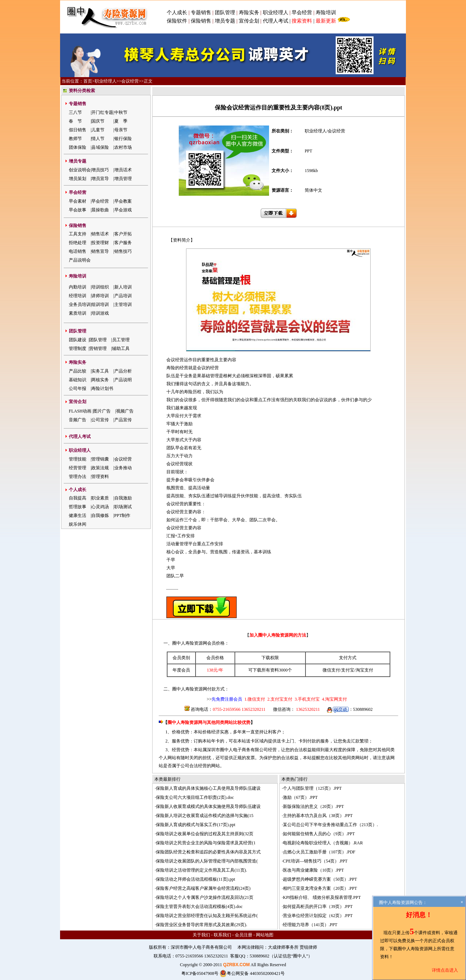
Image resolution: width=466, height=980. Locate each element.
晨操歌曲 (100, 210)
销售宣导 (100, 251)
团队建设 (78, 340)
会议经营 (130, 81)
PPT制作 (123, 515)
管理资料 (100, 477)
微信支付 (331, 670)
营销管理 (98, 348)
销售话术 (100, 234)
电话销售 (78, 251)
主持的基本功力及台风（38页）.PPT (318, 816)
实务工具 (100, 371)
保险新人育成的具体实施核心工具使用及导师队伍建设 (208, 788)
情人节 (98, 139)
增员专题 (225, 21)
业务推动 (123, 468)
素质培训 (78, 313)
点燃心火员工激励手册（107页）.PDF (319, 852)
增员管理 (123, 179)
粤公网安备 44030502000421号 (252, 973)
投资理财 (100, 243)
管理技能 (78, 459)
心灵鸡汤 (100, 507)
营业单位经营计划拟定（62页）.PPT (318, 916)
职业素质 (100, 498)
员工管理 (121, 340)
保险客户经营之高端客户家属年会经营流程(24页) (203, 888)
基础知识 (78, 380)
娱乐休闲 (78, 524)
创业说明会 (80, 170)
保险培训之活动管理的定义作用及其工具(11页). (202, 870)
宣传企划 (249, 21)
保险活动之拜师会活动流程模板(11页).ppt (196, 879)
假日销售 (78, 130)
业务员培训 (80, 304)
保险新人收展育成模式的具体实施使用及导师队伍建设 (208, 806)
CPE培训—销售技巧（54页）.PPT (315, 861)
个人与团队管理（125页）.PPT (312, 788)
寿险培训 (326, 13)
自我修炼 (100, 515)
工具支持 (78, 234)
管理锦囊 (100, 459)
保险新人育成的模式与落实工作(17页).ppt (196, 825)
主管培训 (123, 304)
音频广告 (78, 420)
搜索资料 (302, 21)
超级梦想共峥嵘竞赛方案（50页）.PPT (320, 879)
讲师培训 (100, 296)
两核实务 (100, 380)
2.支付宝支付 (279, 699)
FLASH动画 (80, 411)
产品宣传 (123, 420)
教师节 (75, 139)
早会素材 (78, 201)
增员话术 (123, 170)
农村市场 (123, 147)
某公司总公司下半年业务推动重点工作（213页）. (330, 825)
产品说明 (123, 380)
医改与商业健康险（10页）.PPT (313, 870)
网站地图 (265, 935)
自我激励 (123, 498)
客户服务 (123, 243)
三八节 (75, 112)
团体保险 (78, 147)
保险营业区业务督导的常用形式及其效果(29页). (202, 925)
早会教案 (123, 201)
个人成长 (177, 13)
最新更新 (326, 21)
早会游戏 (123, 210)
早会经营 (302, 13)
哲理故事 (78, 507)
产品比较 (78, 371)
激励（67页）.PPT (300, 797)
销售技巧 (123, 251)
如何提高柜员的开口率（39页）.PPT (318, 907)
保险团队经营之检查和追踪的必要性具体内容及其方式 (208, 852)
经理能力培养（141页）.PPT (310, 925)
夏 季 (121, 121)
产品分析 (123, 371)
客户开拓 (123, 234)
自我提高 (78, 498)
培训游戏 (100, 313)
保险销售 (201, 21)
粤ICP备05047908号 (200, 973)
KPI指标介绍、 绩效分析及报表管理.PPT (322, 897)
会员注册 (244, 935)
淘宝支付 (364, 670)
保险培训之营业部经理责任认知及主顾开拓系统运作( (207, 916)
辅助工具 (121, 348)
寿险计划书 (102, 389)
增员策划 (78, 179)
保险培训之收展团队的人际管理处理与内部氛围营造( (207, 861)
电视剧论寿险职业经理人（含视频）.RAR (323, 843)
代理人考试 (276, 21)
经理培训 (78, 296)
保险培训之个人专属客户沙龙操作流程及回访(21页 (205, 897)
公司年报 (78, 389)
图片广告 (102, 411)
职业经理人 (276, 13)
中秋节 (121, 112)
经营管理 (78, 468)
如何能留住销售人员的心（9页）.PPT (319, 834)
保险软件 (177, 21)
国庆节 (98, 121)
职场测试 (123, 507)
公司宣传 (100, 420)
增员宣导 (100, 179)
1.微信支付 (255, 699)
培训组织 (100, 287)
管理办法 (78, 477)
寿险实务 (249, 13)
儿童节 (98, 130)
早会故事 (78, 210)
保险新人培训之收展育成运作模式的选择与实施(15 (205, 816)
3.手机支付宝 (307, 699)
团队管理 (225, 13)
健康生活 (78, 515)
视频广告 (125, 411)
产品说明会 (80, 260)
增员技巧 (100, 170)
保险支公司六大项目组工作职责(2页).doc (195, 797)
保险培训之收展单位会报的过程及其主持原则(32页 (205, 834)
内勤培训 (78, 287)
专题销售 (202, 13)
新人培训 (123, 287)
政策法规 (100, 468)
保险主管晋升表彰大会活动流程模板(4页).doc (199, 907)
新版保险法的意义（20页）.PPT (313, 806)
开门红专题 (102, 112)
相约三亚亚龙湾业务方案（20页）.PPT (320, 888)
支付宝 (348, 670)
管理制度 (78, 348)
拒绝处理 (78, 243)
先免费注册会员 (227, 699)
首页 (88, 81)
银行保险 (123, 139)
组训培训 (100, 304)
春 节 (75, 121)
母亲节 (121, 130)
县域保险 (100, 147)
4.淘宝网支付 (334, 699)
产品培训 (123, 296)
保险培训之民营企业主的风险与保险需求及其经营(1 (206, 843)
